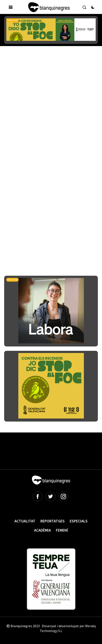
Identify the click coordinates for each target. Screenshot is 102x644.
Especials (79, 521)
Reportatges (53, 521)
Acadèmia (42, 530)
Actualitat (25, 521)
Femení (62, 530)
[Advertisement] (51, 108)
